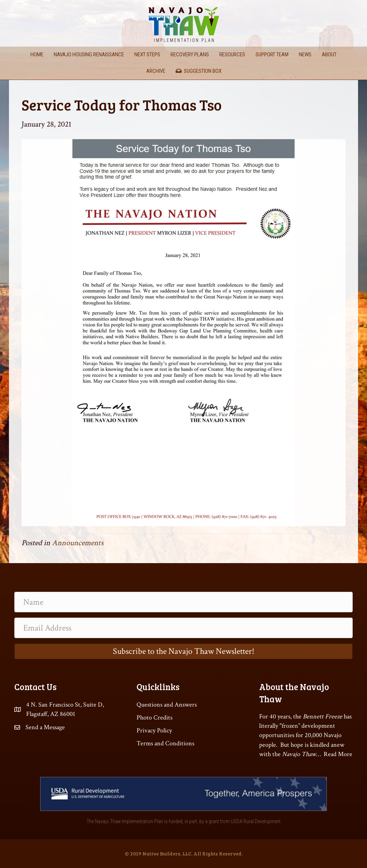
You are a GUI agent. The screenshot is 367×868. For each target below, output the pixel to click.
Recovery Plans (190, 55)
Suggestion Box (199, 71)
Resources (232, 55)
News (305, 55)
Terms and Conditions (165, 743)
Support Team (272, 55)
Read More (338, 754)
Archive (156, 71)
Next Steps (147, 55)
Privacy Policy (154, 730)
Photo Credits (154, 718)
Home (37, 55)
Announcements (78, 543)
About (329, 55)
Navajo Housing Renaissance (89, 55)
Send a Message (45, 727)
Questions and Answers (167, 705)
